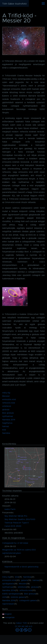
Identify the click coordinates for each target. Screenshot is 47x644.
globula (6, 410)
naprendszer (8, 604)
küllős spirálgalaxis (11, 594)
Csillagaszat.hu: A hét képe (15, 543)
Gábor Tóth (21, 623)
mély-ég (6, 393)
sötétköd (7, 406)
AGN (5, 597)
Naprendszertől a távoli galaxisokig (21, 567)
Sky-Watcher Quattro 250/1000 (20, 519)
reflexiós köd (9, 403)
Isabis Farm (10, 509)
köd (4, 430)
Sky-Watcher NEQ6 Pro (16, 516)
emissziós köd (9, 400)
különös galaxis (18, 597)
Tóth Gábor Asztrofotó (14, 4)
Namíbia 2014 (9, 420)
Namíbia (6, 433)
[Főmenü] (43, 3)
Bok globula (8, 413)
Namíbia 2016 (9, 601)
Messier (6, 396)
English (7, 614)
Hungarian (8, 617)
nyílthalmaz (8, 416)
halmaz (6, 426)
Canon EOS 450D (13, 526)
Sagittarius (7, 423)
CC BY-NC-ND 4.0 (24, 626)
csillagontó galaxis (28, 601)
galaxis (24, 580)
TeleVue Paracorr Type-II (17, 523)
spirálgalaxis (8, 584)
